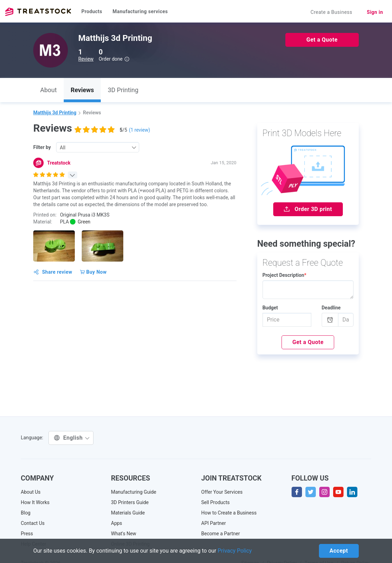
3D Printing (123, 90)
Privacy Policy (235, 551)
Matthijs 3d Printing (55, 113)
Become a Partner (221, 534)
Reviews (82, 90)
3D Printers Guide (130, 502)
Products (92, 11)
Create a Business (332, 12)
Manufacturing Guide (134, 492)
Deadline (331, 308)
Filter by (42, 147)
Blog (26, 513)
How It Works (35, 502)
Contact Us (33, 523)
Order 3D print (308, 209)
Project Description (284, 275)
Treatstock (38, 12)
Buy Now (93, 272)
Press (27, 534)
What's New (124, 534)
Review (86, 59)
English (72, 438)
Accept (339, 551)
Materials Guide (128, 513)
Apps (117, 523)
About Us (31, 492)
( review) (139, 130)
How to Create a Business (229, 513)
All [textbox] (63, 148)
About (48, 90)
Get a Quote (322, 40)
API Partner (213, 523)
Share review (53, 272)
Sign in (375, 12)
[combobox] (98, 147)
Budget (270, 308)
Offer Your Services (222, 492)
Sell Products (215, 502)
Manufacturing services (140, 11)
